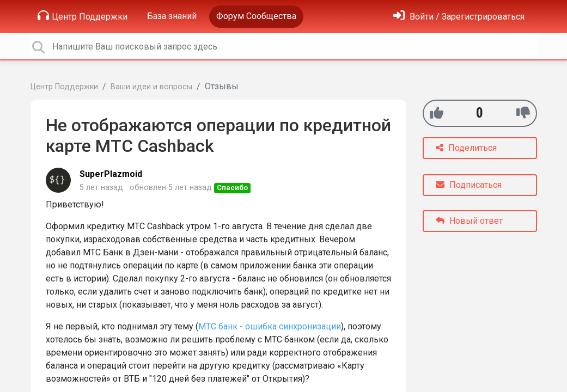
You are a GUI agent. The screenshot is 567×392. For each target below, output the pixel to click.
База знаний (172, 16)
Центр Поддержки (83, 16)
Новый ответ (469, 221)
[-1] (523, 113)
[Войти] (459, 17)
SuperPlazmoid (111, 174)
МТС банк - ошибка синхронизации (270, 326)
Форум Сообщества (256, 16)
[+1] (437, 113)
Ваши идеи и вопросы (151, 87)
